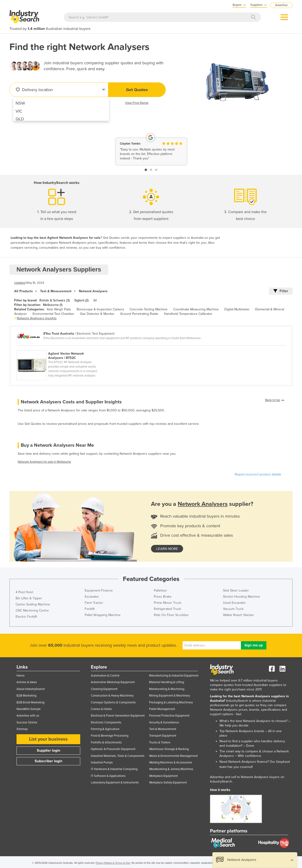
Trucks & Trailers (160, 742)
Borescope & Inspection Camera (100, 309)
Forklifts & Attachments (106, 742)
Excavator (92, 597)
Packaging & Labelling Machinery (171, 702)
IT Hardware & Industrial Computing (114, 769)
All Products (23, 291)
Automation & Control (105, 676)
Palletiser (160, 590)
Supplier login (48, 750)
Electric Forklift (26, 617)
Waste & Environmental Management (173, 756)
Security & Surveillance (164, 722)
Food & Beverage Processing (110, 736)
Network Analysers (93, 291)
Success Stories (27, 722)
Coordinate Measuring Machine (196, 309)
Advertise (281, 5)
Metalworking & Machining (167, 689)
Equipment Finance (99, 590)
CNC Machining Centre (32, 610)
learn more (167, 549)
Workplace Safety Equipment (168, 783)
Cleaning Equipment (104, 689)
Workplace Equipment (163, 776)
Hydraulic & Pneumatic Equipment (113, 749)
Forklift (90, 609)
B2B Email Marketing (30, 702)
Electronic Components (106, 722)
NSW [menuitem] (20, 103)
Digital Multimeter (237, 309)
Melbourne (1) (53, 305)
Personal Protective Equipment (169, 716)
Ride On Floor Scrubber (171, 615)
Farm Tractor (94, 603)
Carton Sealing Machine (33, 604)
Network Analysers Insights (37, 318)
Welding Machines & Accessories (171, 763)
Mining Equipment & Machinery (170, 696)
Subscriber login (48, 761)
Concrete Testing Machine (149, 309)
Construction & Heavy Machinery (112, 696)
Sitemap (22, 729)
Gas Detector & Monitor (97, 314)
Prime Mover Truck (168, 603)
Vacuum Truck (233, 609)
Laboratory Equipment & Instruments (115, 783)
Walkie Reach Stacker (239, 615)
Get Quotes (137, 90)
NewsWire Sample (29, 709)
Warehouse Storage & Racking (169, 749)
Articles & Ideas (27, 682)
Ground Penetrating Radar (139, 314)
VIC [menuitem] (19, 111)
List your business (48, 739)
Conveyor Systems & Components (113, 702)
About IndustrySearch (31, 689)
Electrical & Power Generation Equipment (118, 716)
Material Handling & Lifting (167, 682)
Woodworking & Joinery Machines (171, 769)
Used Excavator (234, 603)
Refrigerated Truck (167, 609)
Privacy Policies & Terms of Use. (113, 863)
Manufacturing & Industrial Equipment (174, 676)
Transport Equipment (163, 736)
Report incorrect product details (258, 474)
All (95, 300)
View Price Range (137, 103)
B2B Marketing (26, 696)
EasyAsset (283, 762)
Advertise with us (28, 716)
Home (21, 676)
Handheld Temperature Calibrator (188, 314)
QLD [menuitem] (20, 119)
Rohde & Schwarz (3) (55, 300)
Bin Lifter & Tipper (29, 598)
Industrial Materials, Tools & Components (118, 756)
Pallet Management (162, 709)
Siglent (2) (81, 300)
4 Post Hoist (24, 592)
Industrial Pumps (102, 763)
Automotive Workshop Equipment (113, 682)
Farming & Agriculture (105, 729)
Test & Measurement (56, 291)
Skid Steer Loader (236, 590)
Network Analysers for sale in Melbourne (44, 462)
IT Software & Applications (108, 776)
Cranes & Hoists (101, 709)
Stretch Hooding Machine (241, 597)
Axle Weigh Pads (59, 309)
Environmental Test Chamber (53, 314)
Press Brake (163, 597)
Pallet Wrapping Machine (103, 615)
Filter (281, 291)
